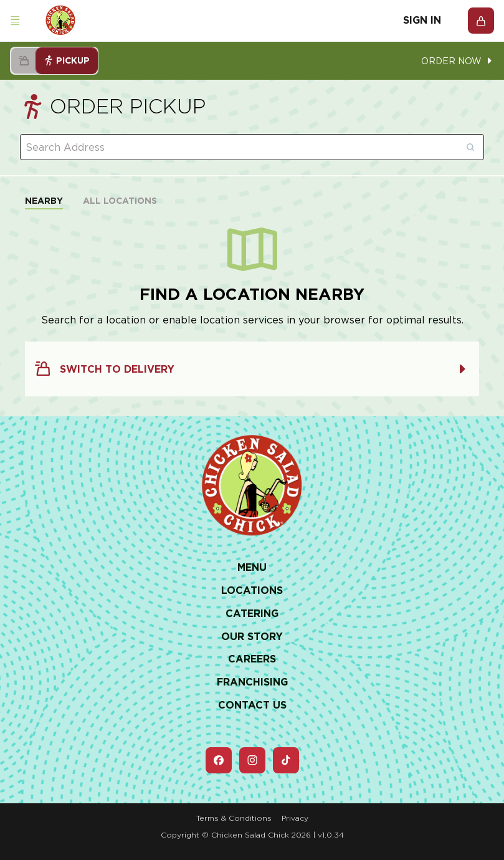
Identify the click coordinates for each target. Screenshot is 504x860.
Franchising (252, 682)
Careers (252, 659)
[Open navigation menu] (15, 21)
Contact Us (252, 705)
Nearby (44, 201)
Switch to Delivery (252, 369)
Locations (252, 590)
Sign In (422, 21)
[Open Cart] (481, 21)
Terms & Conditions (234, 818)
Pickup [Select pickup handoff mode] (67, 61)
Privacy (295, 818)
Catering (252, 614)
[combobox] (252, 147)
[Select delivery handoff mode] (24, 61)
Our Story (252, 637)
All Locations (120, 201)
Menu (252, 567)
